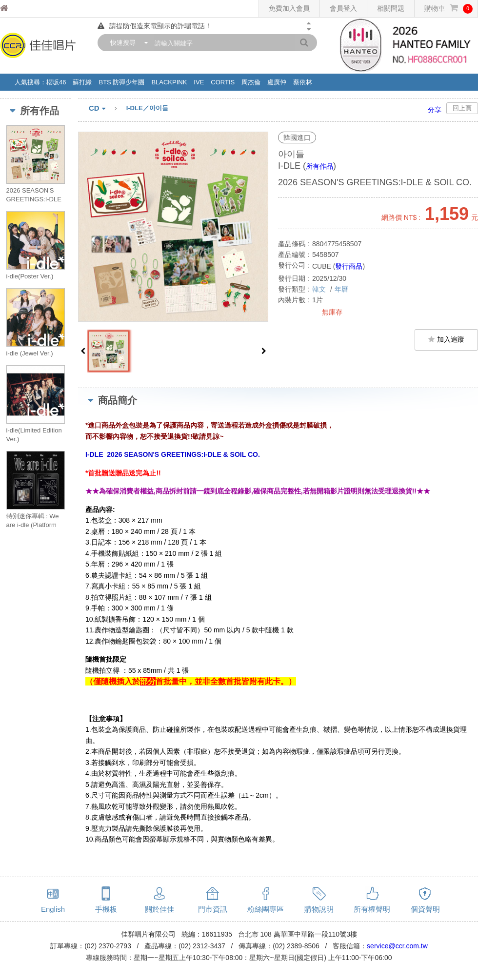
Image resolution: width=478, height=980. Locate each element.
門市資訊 (213, 909)
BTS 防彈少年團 (121, 82)
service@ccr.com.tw (397, 946)
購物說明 (319, 909)
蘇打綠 (82, 82)
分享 (435, 110)
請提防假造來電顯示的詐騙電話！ (155, 26)
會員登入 (343, 8)
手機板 (106, 909)
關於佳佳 (159, 909)
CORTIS (223, 82)
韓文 (320, 289)
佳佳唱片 (22, 9)
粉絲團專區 (266, 909)
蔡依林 (303, 82)
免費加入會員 (289, 8)
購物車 (448, 9)
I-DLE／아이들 (147, 108)
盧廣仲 (277, 82)
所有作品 (319, 166)
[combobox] (127, 43)
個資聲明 (425, 909)
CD (108, 109)
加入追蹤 (446, 339)
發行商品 (349, 266)
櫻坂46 (56, 82)
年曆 (341, 289)
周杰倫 (251, 82)
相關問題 (391, 8)
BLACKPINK (169, 82)
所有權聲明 (372, 909)
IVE (199, 82)
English (53, 909)
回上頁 (462, 108)
